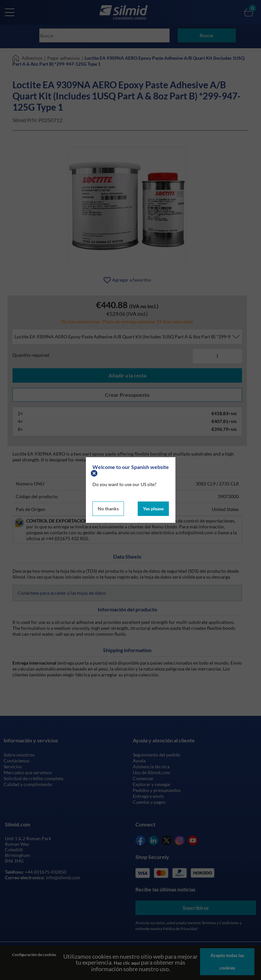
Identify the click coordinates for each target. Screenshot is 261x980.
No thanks (108, 507)
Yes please (153, 507)
